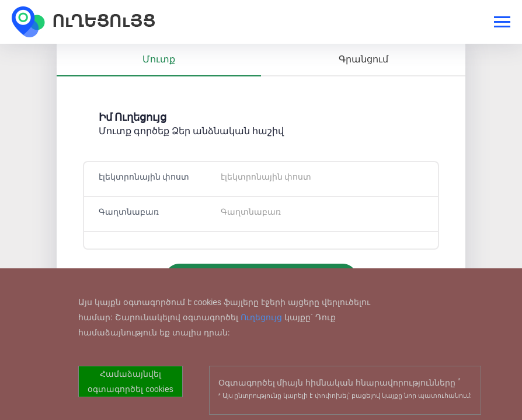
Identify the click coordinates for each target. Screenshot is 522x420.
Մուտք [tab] (159, 59)
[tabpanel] (261, 204)
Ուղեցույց (261, 317)
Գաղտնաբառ (129, 212)
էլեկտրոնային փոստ (144, 177)
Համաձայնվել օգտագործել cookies (130, 381)
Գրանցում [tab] (363, 59)
